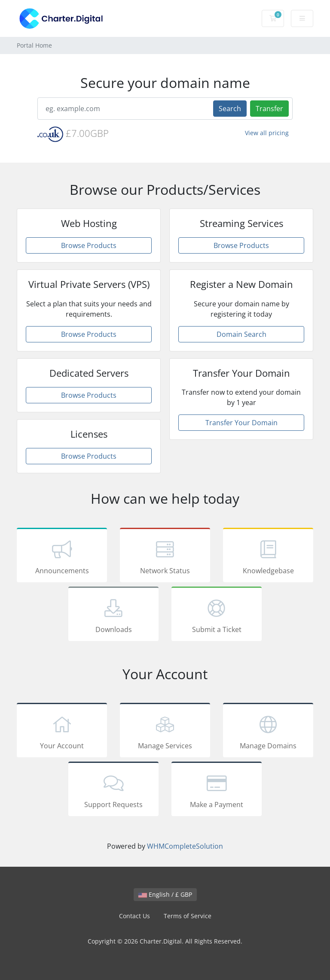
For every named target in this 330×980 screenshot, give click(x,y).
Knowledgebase (268, 557)
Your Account (62, 732)
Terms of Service (188, 916)
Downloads (113, 615)
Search (230, 109)
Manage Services (165, 732)
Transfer (269, 109)
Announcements (62, 557)
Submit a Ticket (217, 615)
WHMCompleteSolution (185, 846)
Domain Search (241, 334)
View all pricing (267, 133)
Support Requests (113, 790)
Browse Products (89, 245)
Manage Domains (268, 732)
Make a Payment (217, 790)
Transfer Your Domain (241, 423)
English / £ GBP (165, 894)
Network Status (165, 557)
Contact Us (134, 916)
